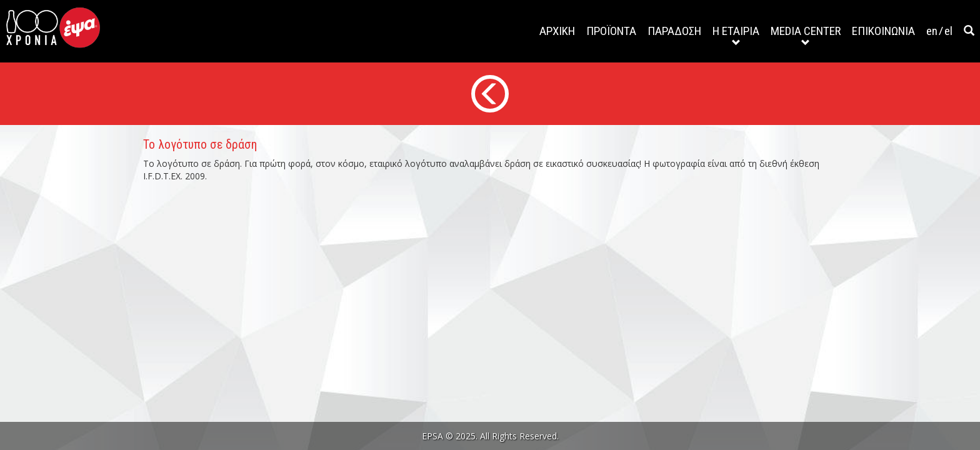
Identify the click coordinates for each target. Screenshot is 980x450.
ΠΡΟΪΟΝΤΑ (611, 31)
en (932, 31)
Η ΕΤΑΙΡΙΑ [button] (736, 35)
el (948, 31)
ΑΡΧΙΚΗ (557, 31)
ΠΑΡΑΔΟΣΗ (674, 31)
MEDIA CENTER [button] (806, 35)
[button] (969, 31)
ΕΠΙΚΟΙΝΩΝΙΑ (883, 31)
